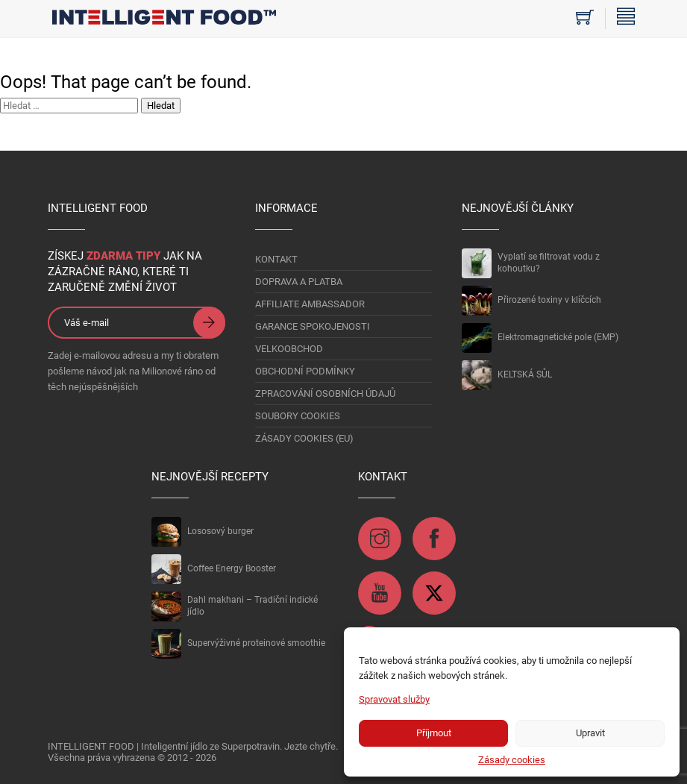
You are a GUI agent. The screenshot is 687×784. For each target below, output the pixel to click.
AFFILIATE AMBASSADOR (310, 304)
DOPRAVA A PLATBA (299, 282)
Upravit (590, 733)
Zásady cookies (512, 760)
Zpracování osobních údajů (325, 393)
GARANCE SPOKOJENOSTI (313, 326)
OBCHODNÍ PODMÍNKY (305, 371)
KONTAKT (276, 259)
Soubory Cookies (298, 416)
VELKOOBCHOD (289, 349)
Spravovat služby (394, 699)
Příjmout (434, 733)
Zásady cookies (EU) (304, 438)
